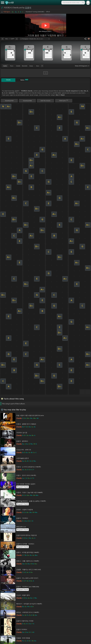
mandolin (25, 66)
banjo (31, 66)
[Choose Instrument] (42, 66)
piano (12, 66)
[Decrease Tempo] (3, 39)
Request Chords (23, 487)
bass (38, 66)
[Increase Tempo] (17, 39)
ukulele (18, 66)
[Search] (83, 3)
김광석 (28, 8)
